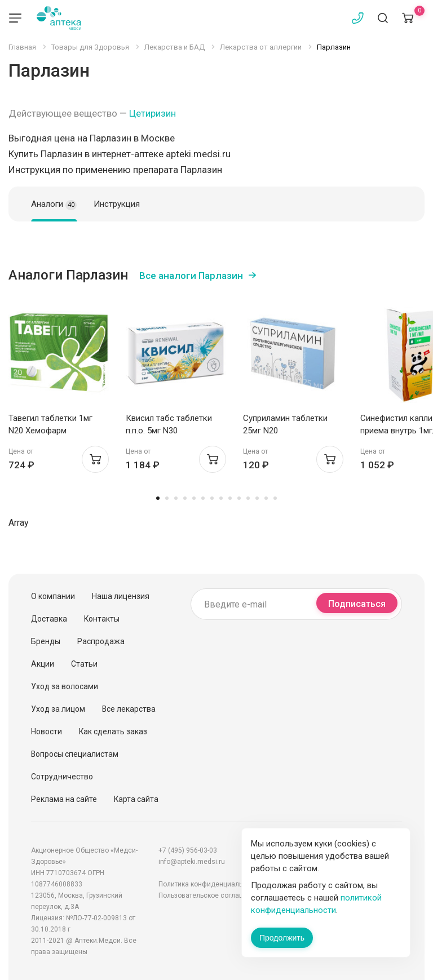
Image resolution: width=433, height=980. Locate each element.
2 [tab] (167, 498)
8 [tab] (221, 498)
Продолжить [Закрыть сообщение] (282, 938)
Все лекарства (129, 709)
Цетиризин (153, 113)
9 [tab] (230, 498)
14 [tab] (275, 498)
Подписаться (357, 604)
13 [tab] (266, 498)
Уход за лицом (58, 709)
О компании (53, 596)
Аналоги (54, 205)
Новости (47, 731)
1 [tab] (158, 498)
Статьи (84, 664)
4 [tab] (185, 498)
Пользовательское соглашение (209, 895)
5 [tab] (194, 498)
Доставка (49, 619)
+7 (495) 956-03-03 (188, 850)
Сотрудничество (62, 777)
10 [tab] (239, 498)
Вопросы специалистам (75, 754)
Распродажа (101, 641)
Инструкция (117, 204)
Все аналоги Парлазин (191, 276)
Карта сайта (136, 799)
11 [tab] (248, 498)
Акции (43, 664)
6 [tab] (203, 498)
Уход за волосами (65, 686)
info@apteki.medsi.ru (192, 862)
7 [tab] (212, 498)
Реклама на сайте (64, 799)
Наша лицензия (121, 596)
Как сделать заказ (113, 731)
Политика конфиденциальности (210, 884)
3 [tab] (176, 498)
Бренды (46, 641)
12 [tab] (257, 498)
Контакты (102, 619)
